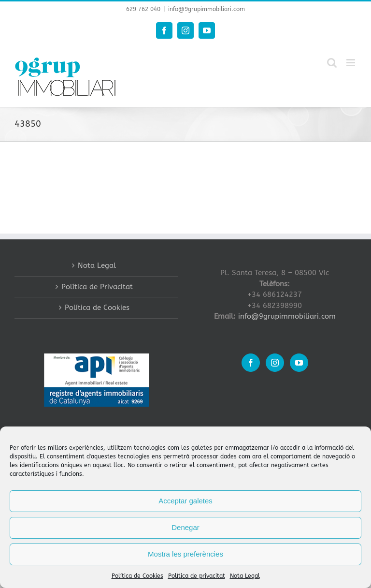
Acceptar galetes (185, 501)
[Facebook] (251, 363)
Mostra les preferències (185, 554)
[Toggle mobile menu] (351, 63)
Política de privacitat (197, 576)
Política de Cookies (137, 576)
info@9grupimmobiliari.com (207, 9)
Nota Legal (245, 576)
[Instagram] (275, 363)
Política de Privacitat (97, 287)
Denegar (185, 527)
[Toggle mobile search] (332, 63)
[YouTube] (299, 363)
